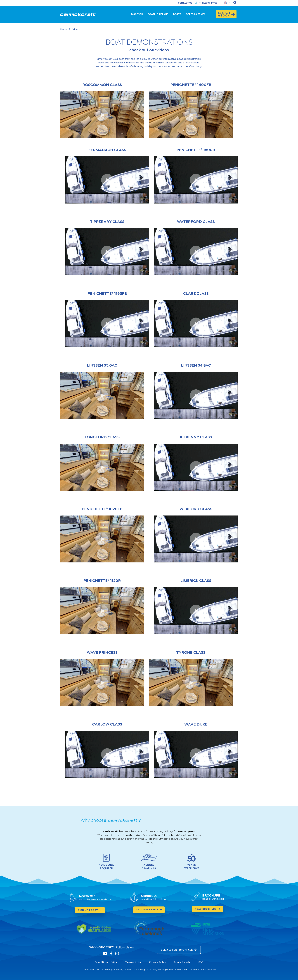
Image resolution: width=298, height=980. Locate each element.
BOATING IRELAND (158, 14)
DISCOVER (137, 14)
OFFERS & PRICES (196, 14)
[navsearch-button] (235, 3)
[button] (102, 115)
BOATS (177, 14)
